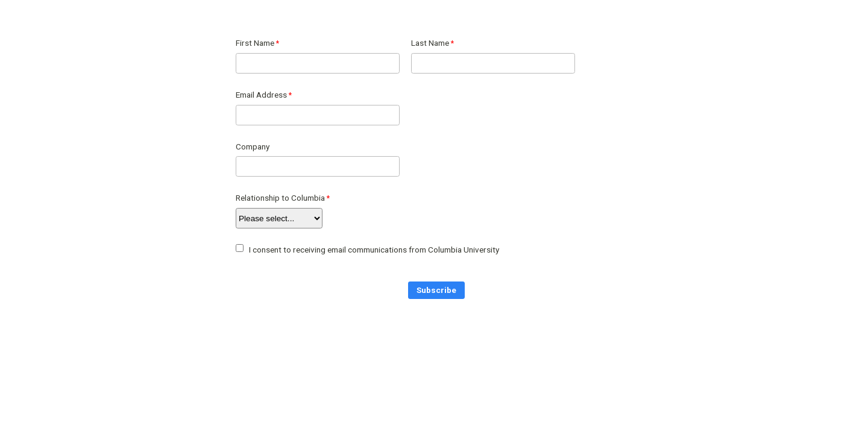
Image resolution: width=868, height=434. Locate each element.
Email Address (261, 95)
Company (253, 146)
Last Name (430, 43)
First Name (255, 43)
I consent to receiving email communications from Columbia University (374, 250)
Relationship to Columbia (280, 198)
